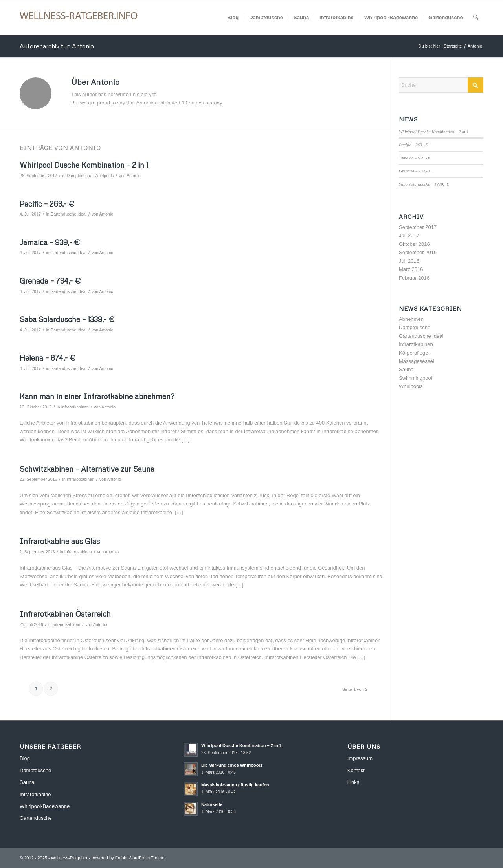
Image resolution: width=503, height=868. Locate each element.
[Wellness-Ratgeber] (79, 18)
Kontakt (356, 770)
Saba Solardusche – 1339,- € (67, 319)
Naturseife (212, 804)
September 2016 (418, 252)
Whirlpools (104, 176)
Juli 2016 (409, 261)
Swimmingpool (416, 378)
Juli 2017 (409, 235)
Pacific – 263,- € (47, 204)
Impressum (360, 758)
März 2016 (411, 269)
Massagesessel (417, 361)
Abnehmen (411, 319)
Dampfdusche (80, 176)
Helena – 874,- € (48, 358)
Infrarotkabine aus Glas (60, 541)
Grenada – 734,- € (50, 281)
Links (353, 782)
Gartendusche (36, 818)
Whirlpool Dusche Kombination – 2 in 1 (84, 165)
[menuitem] (233, 18)
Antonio (134, 176)
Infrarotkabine (35, 794)
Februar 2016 (414, 278)
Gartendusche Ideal (68, 214)
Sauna (406, 369)
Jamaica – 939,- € (50, 242)
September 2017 (418, 227)
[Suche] (476, 18)
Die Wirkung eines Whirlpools (232, 765)
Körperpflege (413, 353)
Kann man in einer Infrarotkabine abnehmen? (97, 396)
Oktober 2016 (414, 244)
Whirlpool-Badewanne (45, 806)
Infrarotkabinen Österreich (65, 614)
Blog (25, 758)
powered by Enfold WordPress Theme (128, 858)
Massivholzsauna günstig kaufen (235, 785)
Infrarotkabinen (75, 407)
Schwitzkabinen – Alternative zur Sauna (87, 469)
